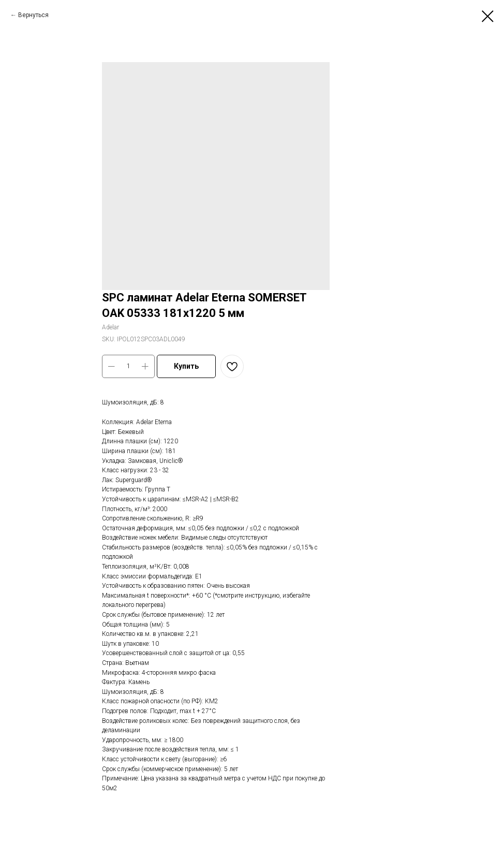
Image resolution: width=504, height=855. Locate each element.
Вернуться (33, 15)
